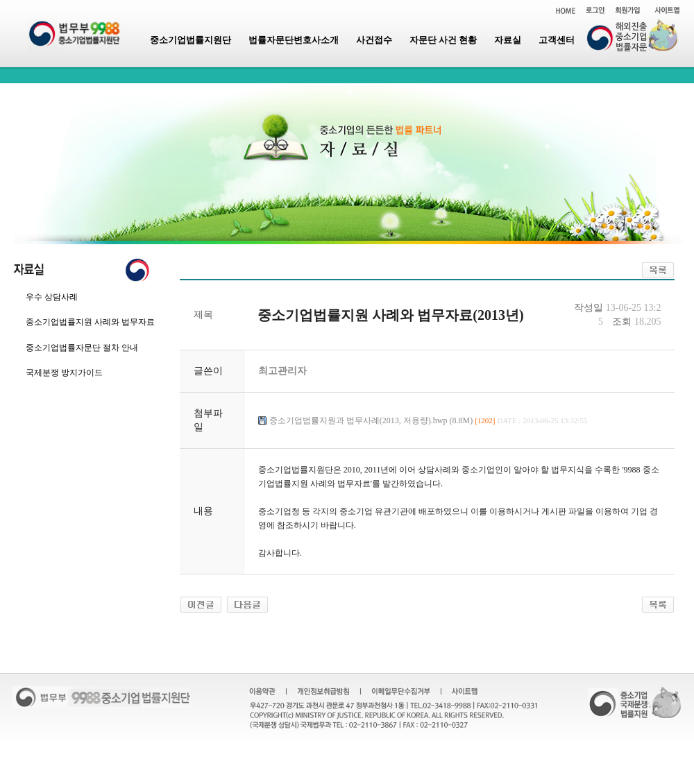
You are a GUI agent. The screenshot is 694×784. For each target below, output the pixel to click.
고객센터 (557, 40)
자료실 (508, 40)
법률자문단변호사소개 (294, 40)
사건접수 (374, 40)
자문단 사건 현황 (443, 40)
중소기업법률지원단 (191, 40)
